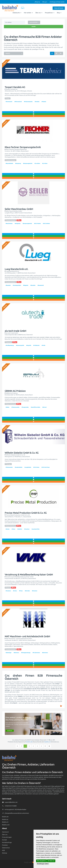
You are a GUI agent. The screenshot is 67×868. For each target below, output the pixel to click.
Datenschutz (6, 848)
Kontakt (4, 840)
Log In (45, 2)
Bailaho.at (5, 819)
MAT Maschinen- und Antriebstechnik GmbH (27, 636)
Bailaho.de (5, 817)
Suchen (34, 27)
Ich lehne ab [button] (51, 861)
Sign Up (37, 2)
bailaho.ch (48, 742)
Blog (59, 13)
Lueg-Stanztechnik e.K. (16, 269)
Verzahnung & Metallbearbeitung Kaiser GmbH (29, 575)
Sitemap (5, 853)
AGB (3, 850)
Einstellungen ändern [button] (43, 864)
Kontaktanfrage (7, 842)
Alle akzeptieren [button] (41, 861)
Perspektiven (50, 13)
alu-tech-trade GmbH (15, 331)
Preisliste (5, 845)
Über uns (39, 13)
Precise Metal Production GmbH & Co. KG (26, 513)
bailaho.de (29, 742)
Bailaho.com (6, 825)
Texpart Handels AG (15, 87)
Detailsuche (17, 13)
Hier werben (28, 13)
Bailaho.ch (5, 822)
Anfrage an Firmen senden (57, 2)
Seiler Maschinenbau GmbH (19, 209)
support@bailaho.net (11, 802)
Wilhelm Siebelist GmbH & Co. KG (22, 453)
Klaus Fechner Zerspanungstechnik (23, 147)
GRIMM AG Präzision (15, 391)
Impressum (5, 832)
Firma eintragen (59, 8)
